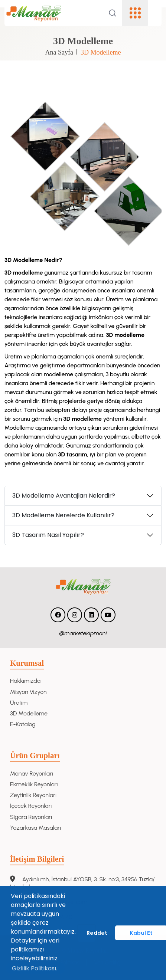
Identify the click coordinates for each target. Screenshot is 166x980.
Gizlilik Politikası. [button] (35, 968)
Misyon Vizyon (28, 692)
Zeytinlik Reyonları (33, 795)
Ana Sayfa (59, 52)
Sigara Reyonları (31, 817)
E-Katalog (23, 724)
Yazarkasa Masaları (35, 828)
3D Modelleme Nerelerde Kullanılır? (63, 515)
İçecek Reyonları (31, 806)
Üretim (19, 703)
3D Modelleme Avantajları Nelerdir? (64, 496)
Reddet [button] (97, 933)
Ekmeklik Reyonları (34, 784)
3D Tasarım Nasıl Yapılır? (48, 535)
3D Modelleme (101, 52)
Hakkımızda (25, 681)
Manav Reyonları (32, 773)
